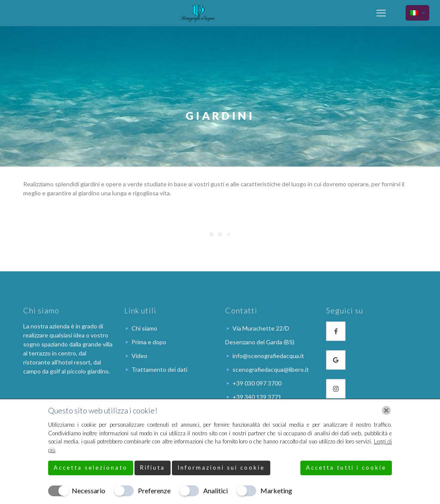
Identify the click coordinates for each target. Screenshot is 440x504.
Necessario (89, 490)
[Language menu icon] (417, 13)
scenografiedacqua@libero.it (271, 369)
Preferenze (154, 490)
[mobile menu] (381, 13)
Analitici (215, 490)
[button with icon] (336, 331)
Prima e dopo (149, 342)
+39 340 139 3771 (257, 397)
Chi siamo (144, 328)
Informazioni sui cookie (221, 468)
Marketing (276, 490)
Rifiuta (153, 468)
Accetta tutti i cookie (346, 468)
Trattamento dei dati (159, 369)
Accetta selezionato (91, 468)
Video (139, 356)
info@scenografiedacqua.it (268, 356)
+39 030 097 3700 (257, 383)
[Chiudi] (386, 410)
